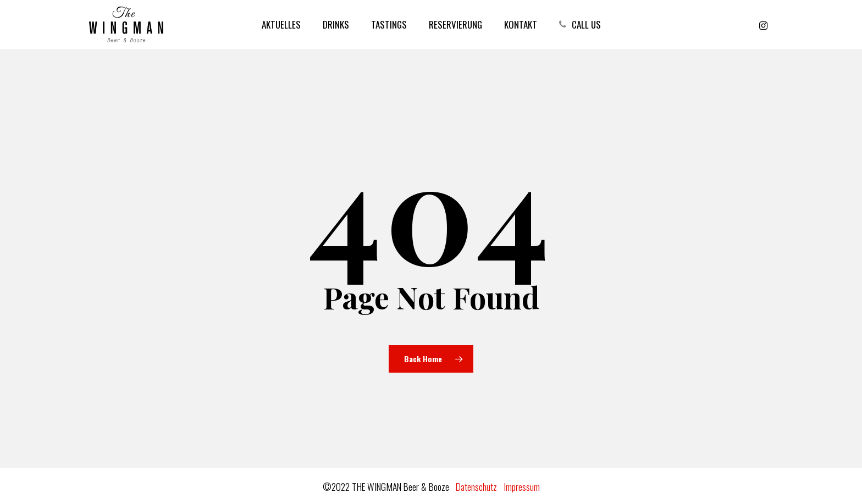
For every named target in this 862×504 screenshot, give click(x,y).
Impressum (522, 486)
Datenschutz (476, 486)
